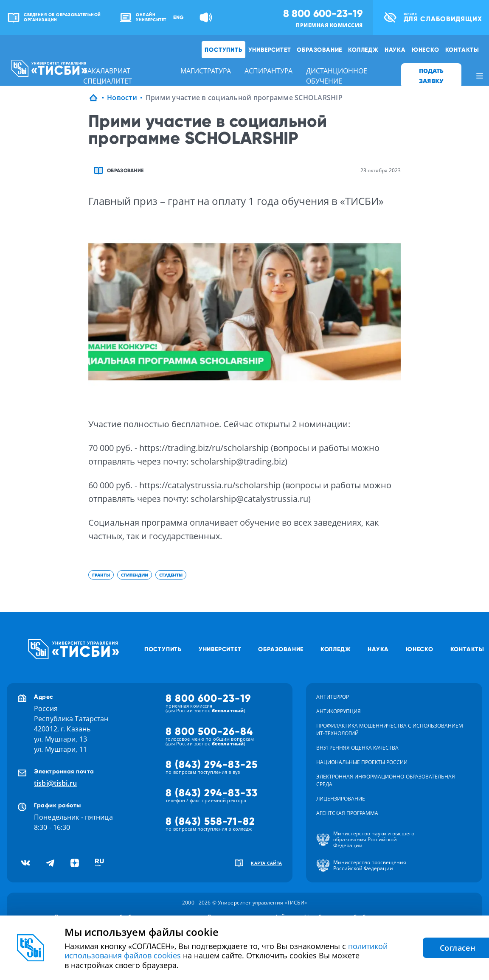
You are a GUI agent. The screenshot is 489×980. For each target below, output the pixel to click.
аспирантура (268, 71)
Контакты (462, 50)
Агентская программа (347, 813)
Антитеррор (333, 697)
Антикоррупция (339, 711)
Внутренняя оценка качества (357, 748)
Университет (270, 50)
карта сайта (267, 863)
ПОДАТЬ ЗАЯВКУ (431, 76)
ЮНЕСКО (426, 50)
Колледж (363, 50)
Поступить (223, 50)
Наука (395, 50)
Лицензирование (341, 799)
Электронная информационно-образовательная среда (386, 780)
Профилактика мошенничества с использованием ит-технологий (390, 729)
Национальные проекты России (362, 762)
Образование (319, 50)
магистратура (206, 71)
